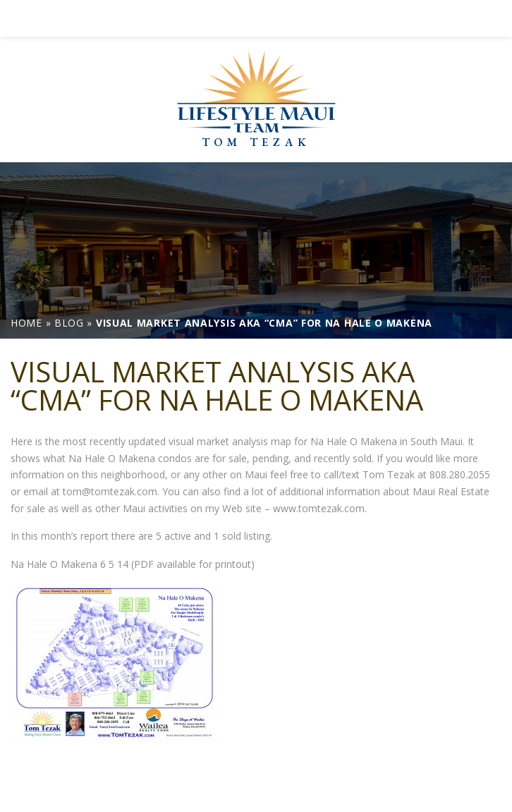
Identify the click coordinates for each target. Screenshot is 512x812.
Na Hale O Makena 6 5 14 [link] (69, 564)
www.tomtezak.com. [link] (320, 508)
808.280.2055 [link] (460, 474)
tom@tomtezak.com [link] (110, 491)
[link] (256, 18)
